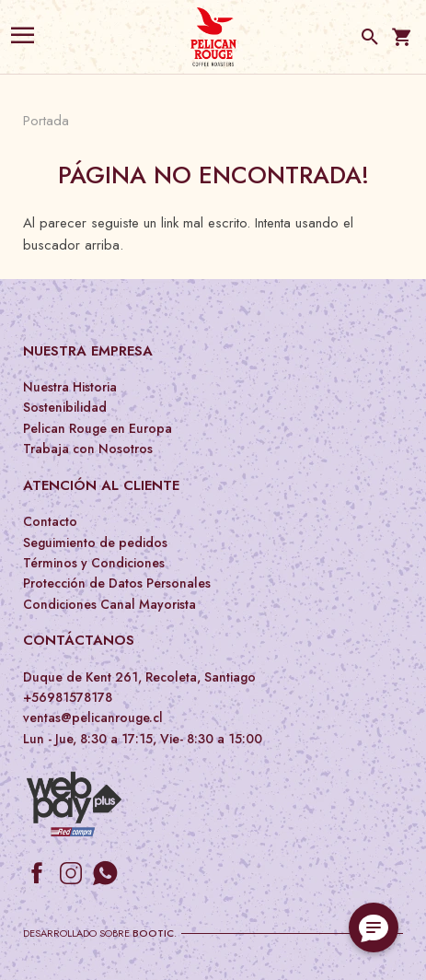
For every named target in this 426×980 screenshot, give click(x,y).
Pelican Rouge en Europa (98, 428)
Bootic (153, 933)
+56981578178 (68, 697)
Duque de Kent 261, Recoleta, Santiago (139, 677)
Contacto (50, 521)
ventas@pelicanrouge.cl (93, 717)
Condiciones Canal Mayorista (109, 604)
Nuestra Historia (70, 387)
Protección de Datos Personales (117, 583)
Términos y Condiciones (94, 563)
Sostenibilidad (65, 407)
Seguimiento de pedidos (95, 542)
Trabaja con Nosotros (88, 449)
